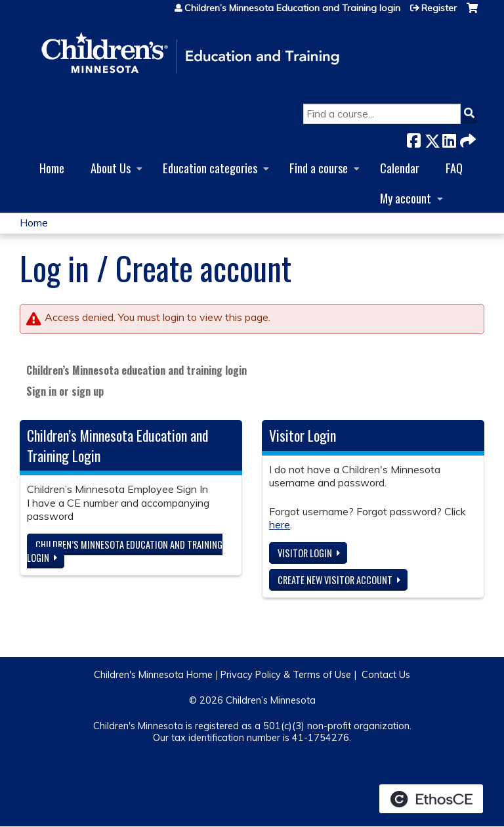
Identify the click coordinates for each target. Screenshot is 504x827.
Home (52, 168)
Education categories (210, 168)
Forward (467, 138)
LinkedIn (449, 138)
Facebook (413, 138)
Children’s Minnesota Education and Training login (292, 8)
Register (439, 8)
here (280, 524)
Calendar (400, 168)
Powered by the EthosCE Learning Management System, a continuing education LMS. (431, 799)
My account (406, 198)
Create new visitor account (335, 580)
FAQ (454, 168)
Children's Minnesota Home (153, 675)
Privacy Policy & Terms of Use (286, 675)
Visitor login (305, 553)
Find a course (319, 168)
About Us (111, 168)
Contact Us (386, 675)
